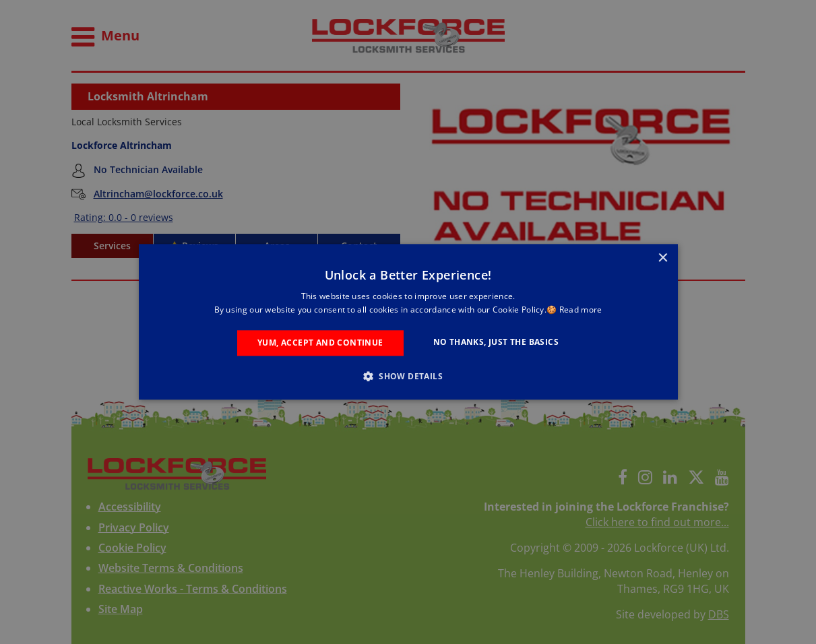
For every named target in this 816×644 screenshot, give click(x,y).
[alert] (408, 322)
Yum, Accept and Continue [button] (320, 343)
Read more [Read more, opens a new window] (581, 310)
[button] (408, 377)
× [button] (663, 258)
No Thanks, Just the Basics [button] (496, 342)
